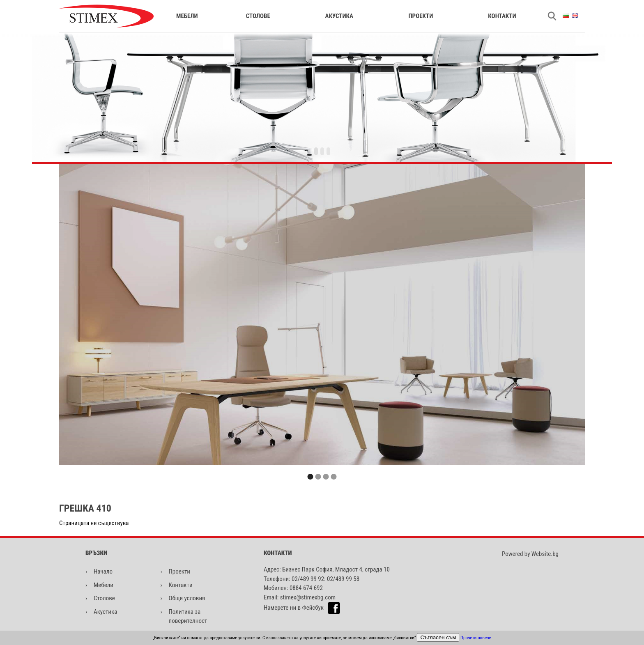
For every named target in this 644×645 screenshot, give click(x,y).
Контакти (502, 16)
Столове (258, 16)
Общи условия (187, 598)
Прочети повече (476, 638)
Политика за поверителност (188, 616)
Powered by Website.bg (530, 554)
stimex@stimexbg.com (308, 597)
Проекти (421, 16)
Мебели (187, 16)
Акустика (339, 16)
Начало (103, 572)
